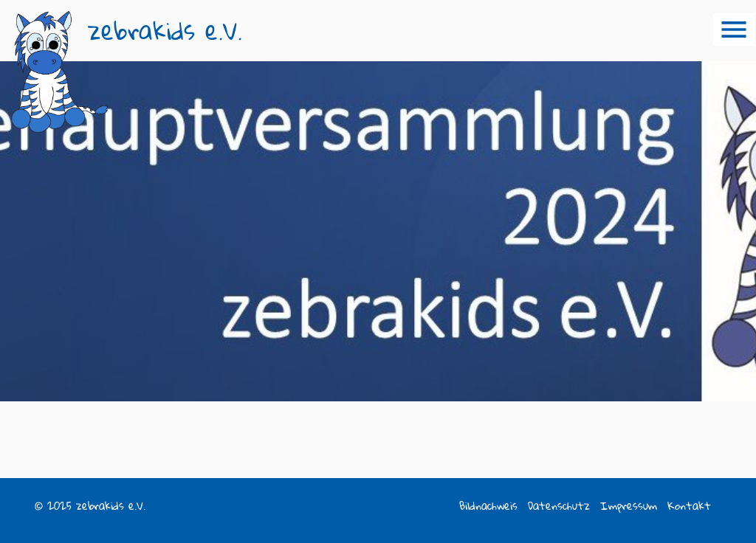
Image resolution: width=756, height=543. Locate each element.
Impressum (629, 506)
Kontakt (689, 506)
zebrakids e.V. (165, 31)
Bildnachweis (488, 506)
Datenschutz (559, 506)
